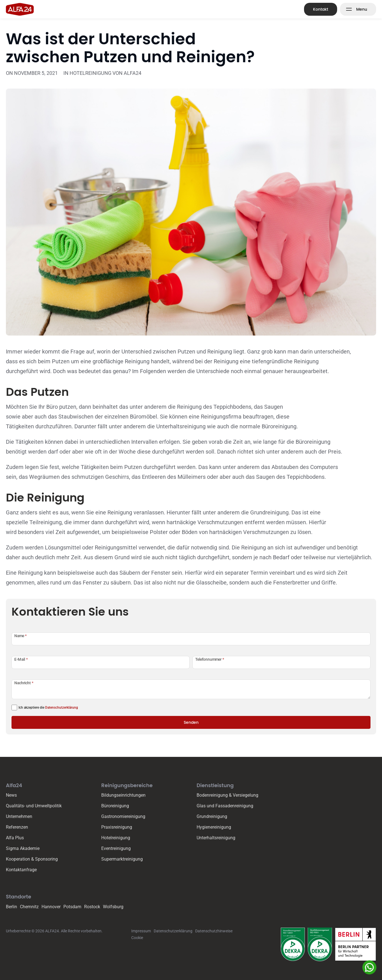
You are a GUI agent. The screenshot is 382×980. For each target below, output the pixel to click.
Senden (191, 722)
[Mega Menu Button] (358, 9)
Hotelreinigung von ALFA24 (105, 73)
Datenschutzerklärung (62, 708)
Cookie (137, 938)
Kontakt (321, 9)
